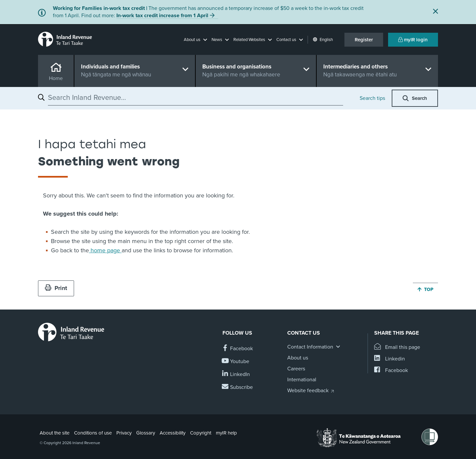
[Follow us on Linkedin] (236, 375)
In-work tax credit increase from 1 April (162, 16)
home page (105, 250)
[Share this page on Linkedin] (390, 359)
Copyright (201, 433)
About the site (55, 433)
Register (364, 40)
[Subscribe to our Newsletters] (238, 387)
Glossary (146, 433)
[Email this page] (397, 347)
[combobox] (196, 98)
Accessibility (173, 433)
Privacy (124, 433)
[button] (195, 40)
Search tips (372, 98)
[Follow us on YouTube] (236, 362)
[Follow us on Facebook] (238, 349)
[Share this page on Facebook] (391, 371)
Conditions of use (93, 433)
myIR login (413, 40)
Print (56, 288)
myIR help (226, 433)
